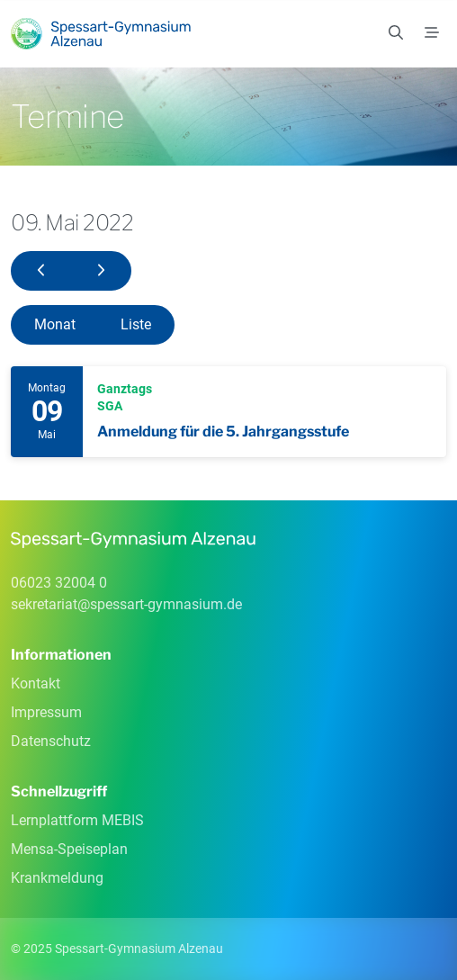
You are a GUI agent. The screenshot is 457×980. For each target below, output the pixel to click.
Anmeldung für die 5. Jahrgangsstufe (223, 432)
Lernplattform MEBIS (77, 820)
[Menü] (432, 33)
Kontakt (36, 683)
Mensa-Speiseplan (69, 849)
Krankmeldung (57, 878)
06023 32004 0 (59, 583)
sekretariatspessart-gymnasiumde (126, 604)
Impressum (46, 712)
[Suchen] (396, 33)
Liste (136, 324)
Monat (55, 324)
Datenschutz (51, 741)
